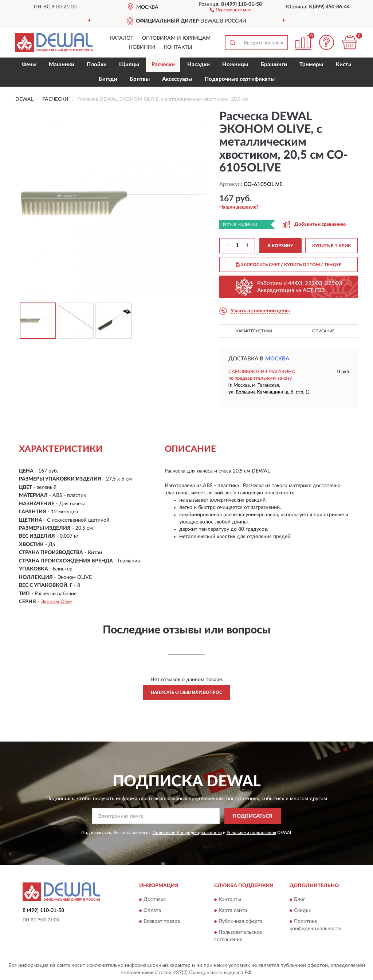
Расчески (163, 65)
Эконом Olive (56, 602)
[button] (230, 9)
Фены (29, 65)
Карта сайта (233, 911)
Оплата (152, 911)
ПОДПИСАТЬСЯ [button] (253, 816)
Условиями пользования (251, 833)
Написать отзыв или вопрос (186, 692)
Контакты (178, 47)
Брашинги (274, 65)
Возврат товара (162, 922)
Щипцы (129, 65)
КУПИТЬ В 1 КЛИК (331, 246)
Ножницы (235, 65)
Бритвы (140, 79)
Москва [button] (277, 359)
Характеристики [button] (254, 331)
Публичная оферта (241, 922)
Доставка (155, 900)
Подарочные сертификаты (240, 79)
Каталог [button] (122, 38)
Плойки (97, 65)
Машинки (62, 65)
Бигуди (108, 79)
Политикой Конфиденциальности (187, 833)
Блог (300, 900)
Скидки (303, 911)
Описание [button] (323, 331)
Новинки (142, 47)
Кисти (343, 65)
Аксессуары (177, 79)
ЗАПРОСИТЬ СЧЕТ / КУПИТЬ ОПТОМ (289, 265)
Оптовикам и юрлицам (176, 38)
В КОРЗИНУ (280, 246)
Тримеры (311, 65)
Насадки (199, 65)
